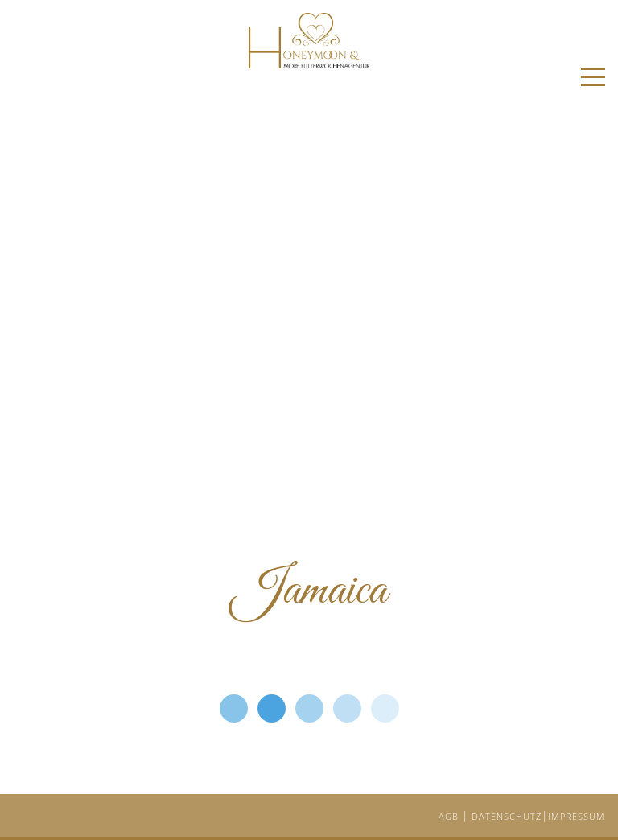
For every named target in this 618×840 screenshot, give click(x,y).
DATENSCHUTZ (507, 816)
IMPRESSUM (577, 816)
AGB (450, 816)
